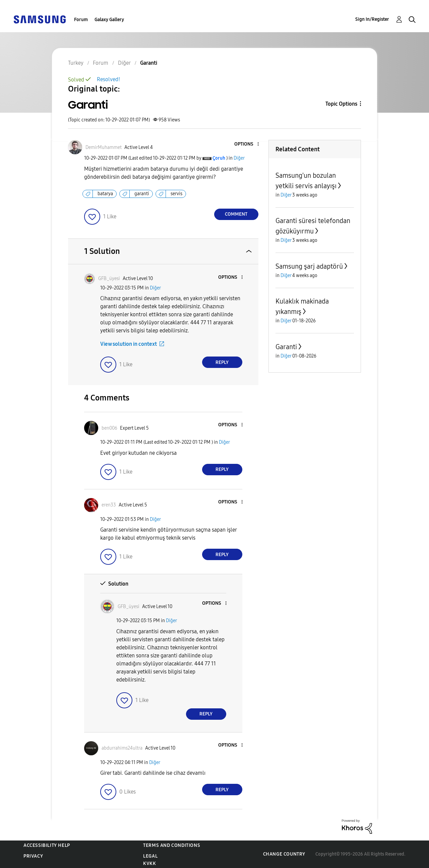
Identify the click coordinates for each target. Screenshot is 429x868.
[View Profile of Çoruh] (219, 158)
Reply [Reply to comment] (222, 362)
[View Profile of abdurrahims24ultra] (122, 748)
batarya (105, 194)
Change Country (284, 854)
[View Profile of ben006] (109, 428)
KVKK (149, 863)
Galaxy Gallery (109, 20)
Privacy (33, 856)
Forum (81, 20)
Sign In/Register (372, 19)
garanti (142, 194)
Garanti (286, 347)
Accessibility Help (47, 845)
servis (176, 194)
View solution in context (129, 344)
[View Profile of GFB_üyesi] (109, 279)
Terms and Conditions (172, 845)
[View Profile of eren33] (109, 505)
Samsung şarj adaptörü (309, 266)
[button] (247, 144)
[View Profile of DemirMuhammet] (104, 147)
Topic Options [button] (341, 104)
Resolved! (108, 79)
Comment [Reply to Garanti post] (236, 214)
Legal (150, 856)
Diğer (239, 158)
